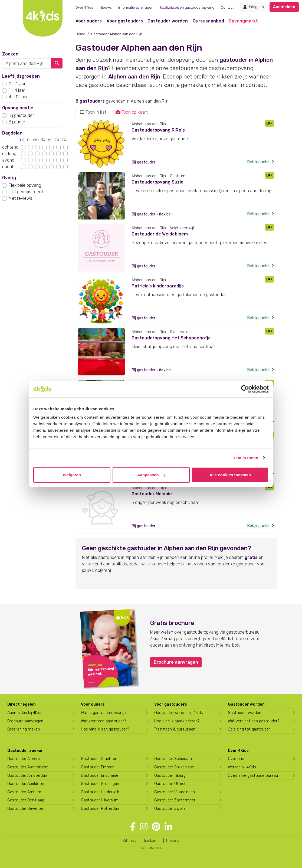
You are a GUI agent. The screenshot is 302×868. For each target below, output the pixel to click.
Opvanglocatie (18, 108)
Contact (227, 7)
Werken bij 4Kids (242, 767)
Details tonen (245, 458)
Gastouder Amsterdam (28, 776)
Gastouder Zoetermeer (175, 800)
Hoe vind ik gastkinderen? (177, 721)
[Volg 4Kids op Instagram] (144, 827)
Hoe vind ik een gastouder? (105, 729)
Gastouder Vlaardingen (175, 792)
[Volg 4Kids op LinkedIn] (168, 827)
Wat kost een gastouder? (103, 721)
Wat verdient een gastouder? (254, 721)
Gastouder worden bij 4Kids (179, 713)
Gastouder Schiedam (173, 759)
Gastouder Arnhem (24, 792)
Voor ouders (89, 21)
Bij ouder (17, 122)
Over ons (236, 759)
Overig (9, 178)
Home (80, 34)
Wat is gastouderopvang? (104, 713)
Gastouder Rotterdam (101, 809)
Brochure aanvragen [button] (176, 662)
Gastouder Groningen (100, 784)
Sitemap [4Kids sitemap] (130, 841)
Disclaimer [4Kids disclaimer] (152, 841)
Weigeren (72, 475)
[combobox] (27, 63)
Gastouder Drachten (99, 759)
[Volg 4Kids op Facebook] (133, 827)
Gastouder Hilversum (100, 800)
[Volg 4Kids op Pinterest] (156, 827)
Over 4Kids (84, 7)
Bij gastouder (21, 115)
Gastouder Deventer (25, 809)
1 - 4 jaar (17, 90)
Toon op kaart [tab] (132, 112)
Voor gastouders (125, 21)
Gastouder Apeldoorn (26, 784)
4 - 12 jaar (18, 97)
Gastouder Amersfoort (28, 767)
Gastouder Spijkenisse (174, 767)
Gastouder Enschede (100, 776)
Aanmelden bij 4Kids (25, 713)
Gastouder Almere (24, 759)
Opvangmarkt (243, 21)
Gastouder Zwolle (170, 809)
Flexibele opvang (25, 185)
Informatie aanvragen (136, 7)
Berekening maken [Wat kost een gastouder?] (24, 729)
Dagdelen (12, 133)
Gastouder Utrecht (171, 784)
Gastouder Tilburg (170, 776)
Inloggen (254, 7)
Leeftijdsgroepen (21, 76)
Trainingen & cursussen (175, 729)
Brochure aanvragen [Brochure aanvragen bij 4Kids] (25, 721)
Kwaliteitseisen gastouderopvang (187, 7)
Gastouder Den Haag (26, 800)
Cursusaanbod (208, 21)
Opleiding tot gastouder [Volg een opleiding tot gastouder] (249, 729)
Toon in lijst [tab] (93, 112)
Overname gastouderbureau (253, 776)
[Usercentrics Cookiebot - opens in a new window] (245, 389)
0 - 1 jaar (17, 84)
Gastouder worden (168, 21)
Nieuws (106, 7)
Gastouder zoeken (25, 751)
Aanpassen (151, 475)
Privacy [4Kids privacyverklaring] (173, 841)
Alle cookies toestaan (230, 475)
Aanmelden (284, 7)
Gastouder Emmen (98, 767)
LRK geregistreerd (26, 192)
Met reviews (20, 198)
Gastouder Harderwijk (100, 792)
